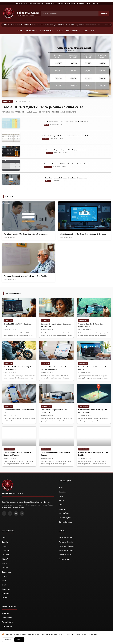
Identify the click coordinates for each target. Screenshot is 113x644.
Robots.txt (62, 509)
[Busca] (70, 13)
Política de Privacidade (89, 634)
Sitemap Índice (64, 513)
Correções (60, 3)
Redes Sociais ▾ (73, 31)
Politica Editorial (8, 622)
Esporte (5, 563)
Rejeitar (8, 640)
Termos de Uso (64, 559)
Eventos (5, 568)
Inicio (61, 488)
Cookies (96, 3)
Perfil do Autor (50, 3)
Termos (89, 3)
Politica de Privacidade (67, 546)
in (16, 513)
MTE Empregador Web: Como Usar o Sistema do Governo (83, 234)
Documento (48, 167)
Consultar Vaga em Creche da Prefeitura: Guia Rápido (25, 276)
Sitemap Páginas (65, 518)
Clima (4, 538)
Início (20, 31)
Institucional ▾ (47, 31)
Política (4, 581)
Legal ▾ (60, 31)
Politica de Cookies (66, 555)
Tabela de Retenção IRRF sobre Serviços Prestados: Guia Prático (66, 136)
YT (22, 513)
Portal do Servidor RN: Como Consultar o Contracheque (66, 178)
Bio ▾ (93, 31)
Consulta (8, 321)
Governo (48, 181)
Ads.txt (61, 501)
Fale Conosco (7, 618)
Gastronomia (6, 572)
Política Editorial (70, 3)
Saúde (46, 125)
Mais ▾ (86, 31)
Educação (46, 449)
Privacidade (81, 3)
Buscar (104, 14)
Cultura (4, 546)
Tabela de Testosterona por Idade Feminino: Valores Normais (66, 122)
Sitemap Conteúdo (65, 522)
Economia (7, 101)
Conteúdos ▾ (31, 31)
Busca (61, 496)
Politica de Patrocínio (66, 551)
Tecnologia (47, 406)
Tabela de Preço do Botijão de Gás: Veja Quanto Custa (66, 150)
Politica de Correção (66, 542)
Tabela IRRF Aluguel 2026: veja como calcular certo (83, 25)
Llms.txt (62, 505)
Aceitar (19, 640)
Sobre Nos (6, 613)
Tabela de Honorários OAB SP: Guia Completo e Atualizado (66, 164)
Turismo (5, 598)
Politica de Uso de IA (66, 538)
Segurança (6, 589)
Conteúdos (63, 492)
